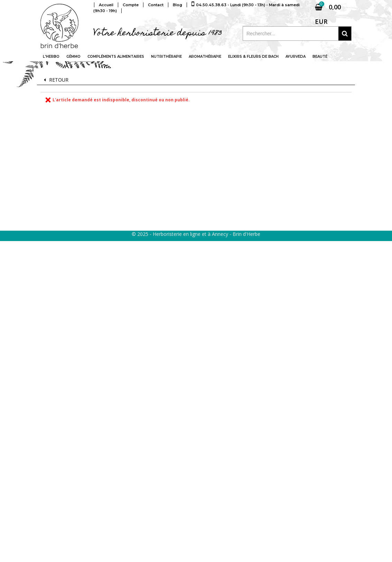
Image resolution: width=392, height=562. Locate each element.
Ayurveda (296, 57)
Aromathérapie (205, 57)
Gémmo (73, 57)
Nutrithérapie (166, 57)
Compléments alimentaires (116, 57)
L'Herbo (51, 57)
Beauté (320, 57)
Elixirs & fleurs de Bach (253, 57)
